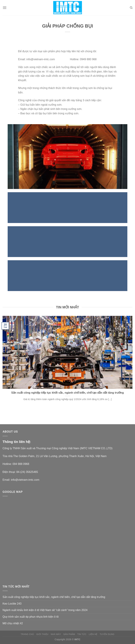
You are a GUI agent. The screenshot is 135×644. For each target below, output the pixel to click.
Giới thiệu (42, 634)
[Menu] (5, 8)
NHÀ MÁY (56, 634)
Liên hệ (93, 634)
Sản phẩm (69, 634)
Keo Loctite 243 (12, 604)
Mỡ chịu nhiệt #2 (13, 623)
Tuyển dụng (107, 634)
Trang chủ (27, 634)
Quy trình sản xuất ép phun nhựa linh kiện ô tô (31, 617)
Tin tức (82, 634)
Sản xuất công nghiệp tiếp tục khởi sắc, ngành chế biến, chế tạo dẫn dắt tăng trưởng (54, 597)
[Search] (131, 8)
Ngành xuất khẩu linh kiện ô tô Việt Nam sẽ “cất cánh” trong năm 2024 (45, 610)
